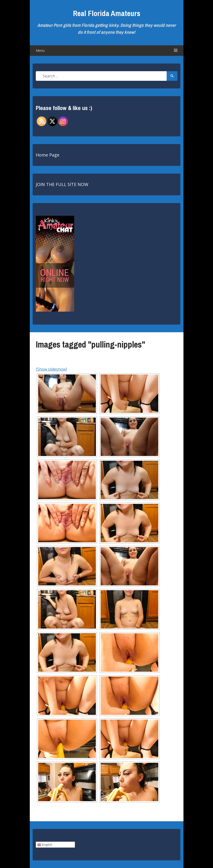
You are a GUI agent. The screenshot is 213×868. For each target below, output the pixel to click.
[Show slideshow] (51, 369)
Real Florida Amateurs (107, 13)
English (45, 845)
